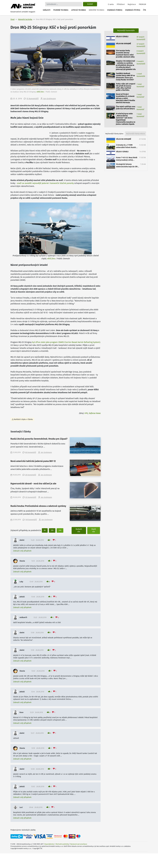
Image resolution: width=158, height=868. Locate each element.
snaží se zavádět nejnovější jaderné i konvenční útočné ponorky (45, 183)
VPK (86, 413)
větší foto (40, 92)
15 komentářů (32, 99)
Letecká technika (79, 10)
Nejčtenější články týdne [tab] (114, 134)
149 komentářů (31, 520)
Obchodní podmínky (62, 844)
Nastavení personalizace (79, 844)
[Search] (64, 4)
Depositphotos (49, 844)
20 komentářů (31, 497)
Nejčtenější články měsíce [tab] (136, 134)
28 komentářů (31, 475)
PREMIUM (142, 4)
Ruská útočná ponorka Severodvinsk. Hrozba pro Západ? (39, 439)
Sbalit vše (94, 530)
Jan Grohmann (49, 99)
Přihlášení (121, 4)
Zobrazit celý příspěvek (22, 551)
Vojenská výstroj (133, 10)
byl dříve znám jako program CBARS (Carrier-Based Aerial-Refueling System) (66, 342)
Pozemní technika (61, 10)
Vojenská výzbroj (115, 10)
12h (52, 530)
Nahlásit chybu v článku (23, 419)
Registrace (132, 4)
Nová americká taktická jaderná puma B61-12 (33, 461)
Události (47, 10)
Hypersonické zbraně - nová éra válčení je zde (33, 484)
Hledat (90, 4)
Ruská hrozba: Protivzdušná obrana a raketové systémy (38, 506)
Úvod (12, 19)
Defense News (95, 413)
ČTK (145, 10)
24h (60, 530)
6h (45, 530)
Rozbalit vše (79, 530)
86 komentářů (31, 452)
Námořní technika (96, 10)
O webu (111, 4)
